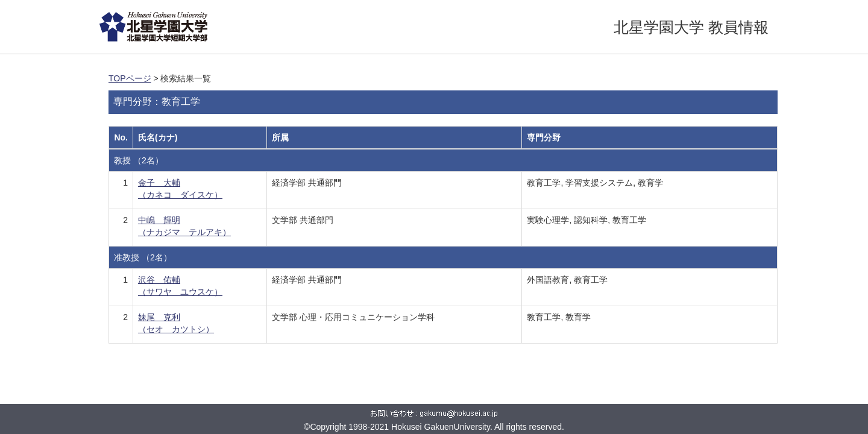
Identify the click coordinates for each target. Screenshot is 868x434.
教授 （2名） (139, 160)
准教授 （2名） (143, 257)
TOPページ (130, 78)
